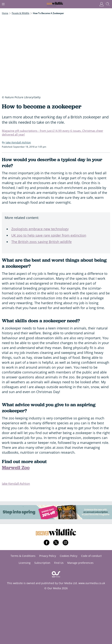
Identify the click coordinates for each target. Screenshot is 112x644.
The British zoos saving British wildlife (41, 242)
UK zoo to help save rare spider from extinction (49, 235)
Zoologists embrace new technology (40, 229)
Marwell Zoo (16, 468)
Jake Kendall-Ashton (16, 484)
